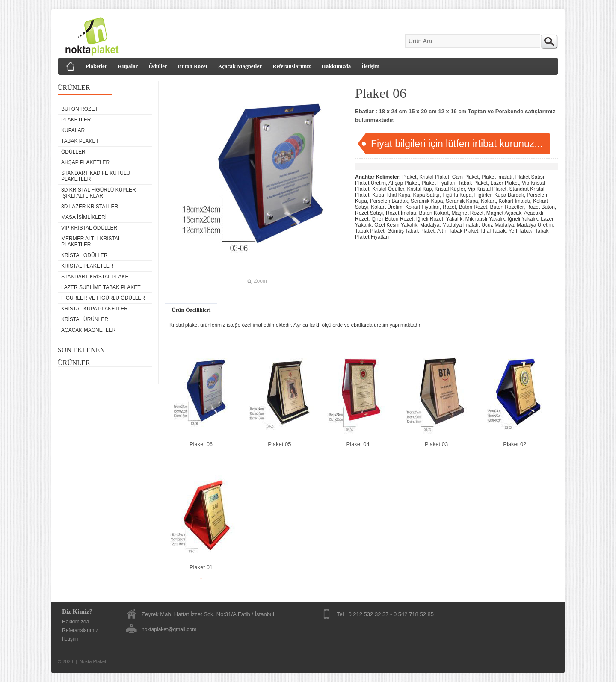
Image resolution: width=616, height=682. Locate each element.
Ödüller (158, 66)
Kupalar (128, 66)
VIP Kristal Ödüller (89, 228)
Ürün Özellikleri (191, 310)
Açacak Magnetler (240, 66)
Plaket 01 (201, 567)
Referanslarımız (292, 66)
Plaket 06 (201, 444)
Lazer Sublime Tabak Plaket (101, 287)
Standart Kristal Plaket (96, 277)
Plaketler (96, 66)
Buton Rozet (193, 66)
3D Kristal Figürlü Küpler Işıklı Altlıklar (99, 193)
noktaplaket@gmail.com (169, 629)
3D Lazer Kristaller (90, 207)
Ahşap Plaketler (85, 162)
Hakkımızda (336, 66)
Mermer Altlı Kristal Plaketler (91, 242)
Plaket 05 (279, 444)
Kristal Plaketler (87, 266)
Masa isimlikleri (84, 217)
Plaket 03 (436, 444)
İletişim (370, 66)
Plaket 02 (515, 444)
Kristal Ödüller (84, 255)
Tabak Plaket (80, 141)
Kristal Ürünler (85, 319)
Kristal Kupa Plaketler (95, 309)
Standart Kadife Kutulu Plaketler (96, 176)
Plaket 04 (358, 444)
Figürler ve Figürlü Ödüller (103, 298)
